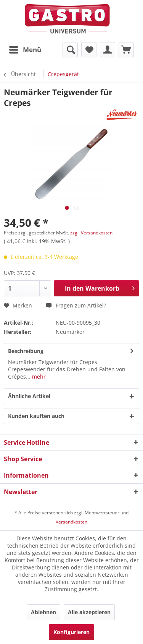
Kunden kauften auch (36, 416)
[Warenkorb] (126, 50)
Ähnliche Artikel (29, 396)
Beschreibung (26, 351)
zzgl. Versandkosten (91, 233)
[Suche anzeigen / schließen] (70, 50)
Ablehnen (43, 612)
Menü (25, 49)
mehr (38, 376)
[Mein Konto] (108, 50)
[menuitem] (25, 50)
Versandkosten (71, 522)
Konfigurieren (71, 632)
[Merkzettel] (89, 50)
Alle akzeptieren (89, 612)
